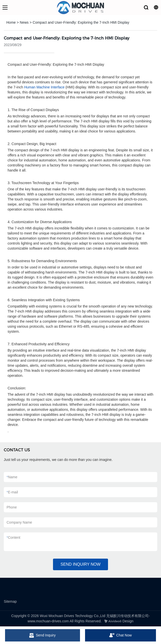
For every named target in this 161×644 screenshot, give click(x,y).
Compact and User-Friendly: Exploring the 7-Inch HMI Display (81, 22)
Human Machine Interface (44, 87)
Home (11, 22)
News (24, 22)
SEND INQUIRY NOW (81, 564)
